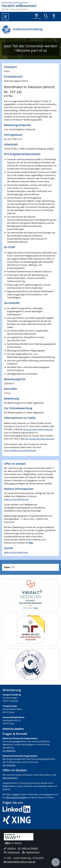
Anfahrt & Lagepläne (13, 729)
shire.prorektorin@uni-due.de (38, 429)
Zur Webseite (9, 751)
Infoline (10, 848)
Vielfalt (16, 794)
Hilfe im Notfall (28, 848)
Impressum (12, 852)
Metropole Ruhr (10, 778)
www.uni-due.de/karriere (16, 552)
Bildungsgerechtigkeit (16, 798)
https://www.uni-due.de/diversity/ (20, 450)
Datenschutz (31, 852)
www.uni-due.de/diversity (16, 499)
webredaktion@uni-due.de (21, 862)
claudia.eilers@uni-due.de (41, 439)
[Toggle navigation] (5, 17)
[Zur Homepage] (30, 3)
